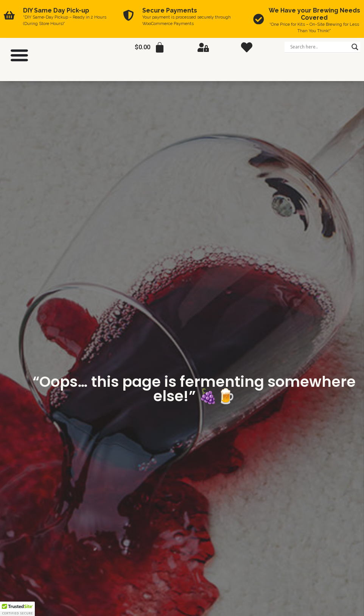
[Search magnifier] (355, 47)
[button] (17, 609)
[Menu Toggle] (19, 55)
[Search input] (319, 47)
